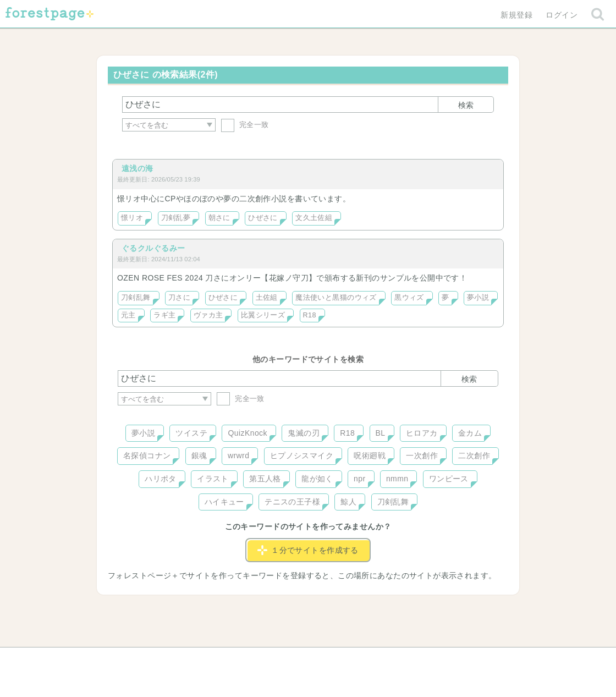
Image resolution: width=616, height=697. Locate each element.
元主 (128, 315)
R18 (310, 315)
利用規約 (293, 660)
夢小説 (478, 298)
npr (360, 479)
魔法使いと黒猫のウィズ (336, 298)
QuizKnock (247, 433)
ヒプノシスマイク (302, 455)
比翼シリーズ (263, 315)
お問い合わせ (229, 660)
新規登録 (516, 15)
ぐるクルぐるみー (153, 248)
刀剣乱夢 (176, 218)
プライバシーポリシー (427, 660)
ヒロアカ (422, 433)
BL (381, 433)
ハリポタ (161, 479)
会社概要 (350, 660)
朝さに (219, 218)
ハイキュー (224, 502)
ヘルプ (167, 660)
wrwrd (238, 455)
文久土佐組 (314, 218)
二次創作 (474, 455)
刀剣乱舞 (136, 298)
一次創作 (422, 455)
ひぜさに (263, 218)
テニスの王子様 (292, 502)
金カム (470, 433)
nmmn (397, 479)
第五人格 (265, 479)
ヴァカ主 (208, 315)
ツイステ (191, 433)
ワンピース (449, 479)
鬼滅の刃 (304, 433)
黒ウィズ (409, 298)
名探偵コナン (147, 455)
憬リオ (132, 218)
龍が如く (317, 479)
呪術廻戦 (370, 455)
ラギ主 (164, 315)
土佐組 (267, 298)
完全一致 (245, 125)
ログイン (562, 15)
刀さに (179, 298)
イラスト (213, 479)
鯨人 (348, 502)
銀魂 (199, 455)
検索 (466, 105)
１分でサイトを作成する (308, 550)
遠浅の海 (137, 168)
